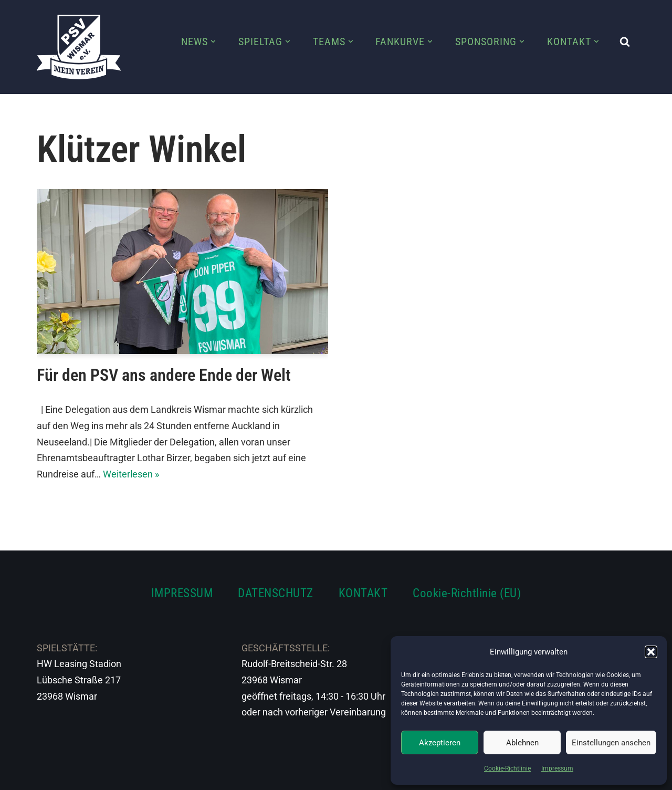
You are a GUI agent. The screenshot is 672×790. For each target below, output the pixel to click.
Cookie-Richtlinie (507, 768)
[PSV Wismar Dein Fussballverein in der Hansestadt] (79, 47)
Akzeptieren (440, 743)
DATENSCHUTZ (276, 593)
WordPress (154, 776)
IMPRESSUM (182, 593)
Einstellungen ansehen (611, 743)
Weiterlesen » (131, 474)
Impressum (557, 768)
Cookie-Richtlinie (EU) (467, 593)
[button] (651, 652)
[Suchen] (625, 41)
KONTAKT (363, 593)
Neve (48, 776)
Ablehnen (522, 743)
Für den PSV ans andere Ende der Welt (164, 375)
